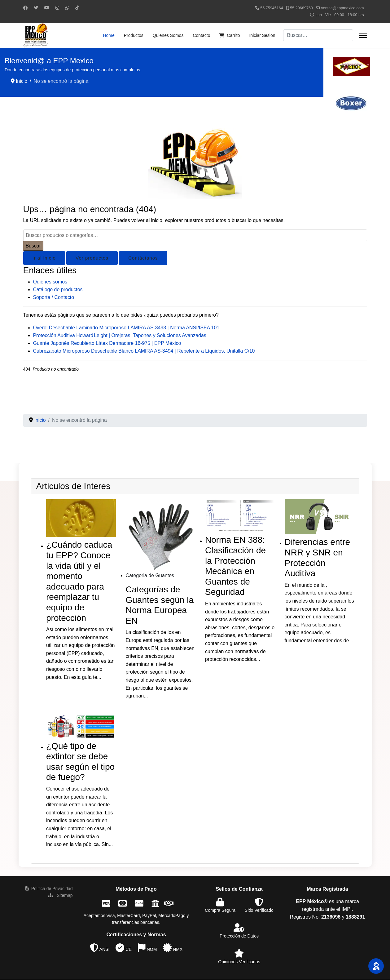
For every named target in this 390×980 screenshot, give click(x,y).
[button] (376, 966)
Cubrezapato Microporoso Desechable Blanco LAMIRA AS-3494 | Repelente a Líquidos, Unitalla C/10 (145, 351)
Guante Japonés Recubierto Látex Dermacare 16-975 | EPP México (108, 343)
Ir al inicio (44, 258)
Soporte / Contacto (54, 297)
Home (109, 35)
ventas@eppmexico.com (342, 8)
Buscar (33, 246)
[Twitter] (36, 8)
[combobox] (318, 35)
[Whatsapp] (67, 8)
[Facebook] (25, 8)
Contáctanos (143, 258)
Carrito (230, 35)
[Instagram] (57, 8)
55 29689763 (301, 8)
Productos (134, 35)
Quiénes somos (50, 282)
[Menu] (363, 35)
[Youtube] (47, 8)
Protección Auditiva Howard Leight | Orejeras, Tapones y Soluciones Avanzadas (120, 336)
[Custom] (77, 8)
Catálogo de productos (58, 290)
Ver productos (92, 258)
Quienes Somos (168, 35)
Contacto (201, 35)
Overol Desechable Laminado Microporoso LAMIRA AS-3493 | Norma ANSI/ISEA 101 (127, 328)
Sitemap (60, 896)
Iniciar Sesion (262, 35)
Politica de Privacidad (49, 889)
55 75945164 (272, 8)
